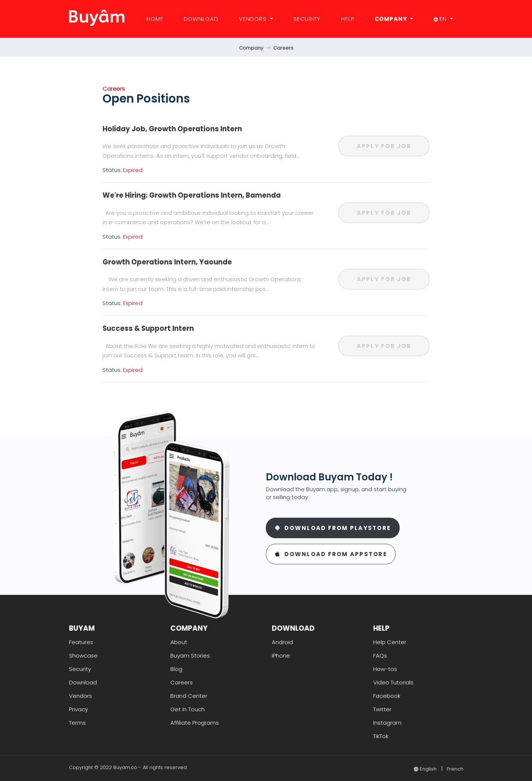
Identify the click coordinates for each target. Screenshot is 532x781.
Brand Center (189, 696)
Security (307, 19)
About (179, 642)
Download (201, 19)
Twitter (382, 709)
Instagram (387, 723)
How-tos (385, 669)
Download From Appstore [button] (331, 554)
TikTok (381, 736)
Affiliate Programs (195, 723)
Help (348, 19)
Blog (176, 669)
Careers (283, 48)
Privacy (78, 709)
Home (155, 19)
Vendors (254, 19)
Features (81, 642)
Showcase (83, 655)
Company (392, 19)
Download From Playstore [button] (333, 528)
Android (282, 642)
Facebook (387, 696)
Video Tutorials (393, 682)
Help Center (390, 642)
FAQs (380, 655)
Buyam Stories (190, 655)
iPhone (281, 655)
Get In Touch (188, 709)
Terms (77, 723)
